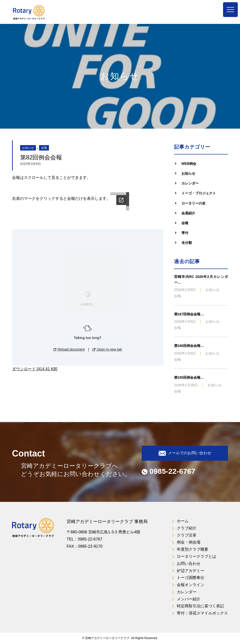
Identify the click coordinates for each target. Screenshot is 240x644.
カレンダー (190, 183)
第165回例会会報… (189, 377)
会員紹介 (188, 213)
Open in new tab (107, 349)
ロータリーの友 (194, 203)
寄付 (185, 233)
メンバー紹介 (189, 599)
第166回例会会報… (189, 346)
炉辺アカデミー (191, 571)
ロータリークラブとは (196, 556)
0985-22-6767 (169, 471)
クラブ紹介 (187, 528)
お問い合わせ (189, 564)
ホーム (183, 521)
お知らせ (28, 148)
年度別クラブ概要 (193, 549)
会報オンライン (191, 585)
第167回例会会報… (189, 314)
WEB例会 (189, 164)
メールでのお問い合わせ (185, 453)
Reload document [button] (69, 349)
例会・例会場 (189, 542)
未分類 (187, 243)
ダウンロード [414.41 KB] (35, 369)
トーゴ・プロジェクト (199, 193)
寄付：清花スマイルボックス (202, 613)
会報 (44, 148)
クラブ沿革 (187, 535)
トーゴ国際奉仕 (191, 578)
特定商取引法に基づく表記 (200, 606)
